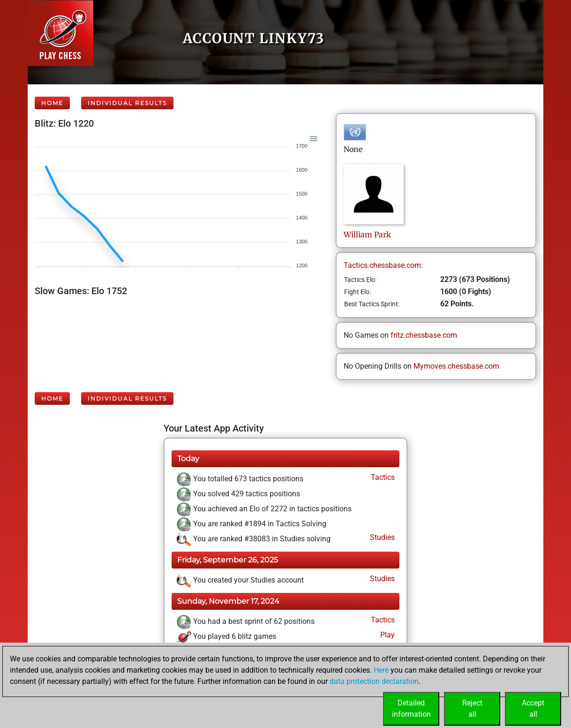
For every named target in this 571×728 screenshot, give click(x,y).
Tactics (382, 477)
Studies (381, 537)
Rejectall (472, 709)
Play (387, 635)
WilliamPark (367, 235)
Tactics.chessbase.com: (383, 265)
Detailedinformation (411, 709)
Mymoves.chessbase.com (456, 366)
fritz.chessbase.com (424, 335)
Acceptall (533, 709)
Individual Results (127, 103)
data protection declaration (374, 681)
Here (381, 670)
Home (52, 103)
